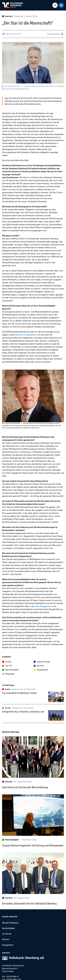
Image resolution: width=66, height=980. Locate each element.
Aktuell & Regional (10, 923)
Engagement (41, 670)
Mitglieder (8, 674)
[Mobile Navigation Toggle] (61, 5)
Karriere (7, 16)
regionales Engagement (41, 606)
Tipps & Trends (42, 662)
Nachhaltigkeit (10, 670)
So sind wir (7, 934)
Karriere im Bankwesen (26, 335)
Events (7, 662)
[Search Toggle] (55, 5)
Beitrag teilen (54, 34)
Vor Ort (18, 34)
